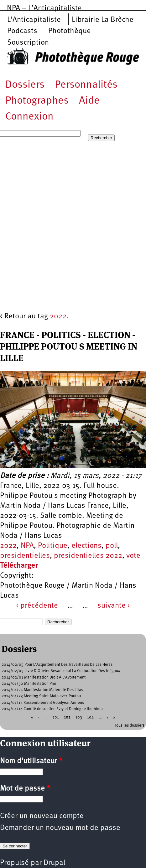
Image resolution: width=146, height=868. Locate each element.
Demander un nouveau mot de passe (60, 828)
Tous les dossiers (130, 726)
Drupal (54, 863)
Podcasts (22, 31)
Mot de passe (25, 789)
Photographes (37, 101)
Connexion (29, 117)
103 (79, 717)
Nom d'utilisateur (31, 761)
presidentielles (25, 556)
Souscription (28, 43)
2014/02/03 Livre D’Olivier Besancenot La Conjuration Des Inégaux (61, 671)
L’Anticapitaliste (34, 20)
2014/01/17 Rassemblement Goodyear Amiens (43, 703)
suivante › (114, 606)
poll (112, 546)
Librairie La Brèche (103, 20)
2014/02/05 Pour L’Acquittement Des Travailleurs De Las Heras (57, 665)
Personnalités (86, 85)
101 (56, 717)
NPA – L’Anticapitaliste (44, 8)
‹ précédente (37, 606)
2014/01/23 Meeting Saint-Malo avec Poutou (41, 696)
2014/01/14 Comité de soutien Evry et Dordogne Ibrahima (52, 709)
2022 (8, 546)
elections (86, 546)
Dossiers (25, 85)
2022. (59, 316)
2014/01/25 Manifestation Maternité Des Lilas (42, 690)
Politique (53, 546)
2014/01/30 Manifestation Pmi (29, 684)
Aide (89, 101)
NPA (27, 546)
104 (90, 717)
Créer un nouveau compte (42, 816)
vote (133, 556)
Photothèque (70, 31)
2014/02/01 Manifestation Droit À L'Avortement (44, 677)
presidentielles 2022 (88, 556)
